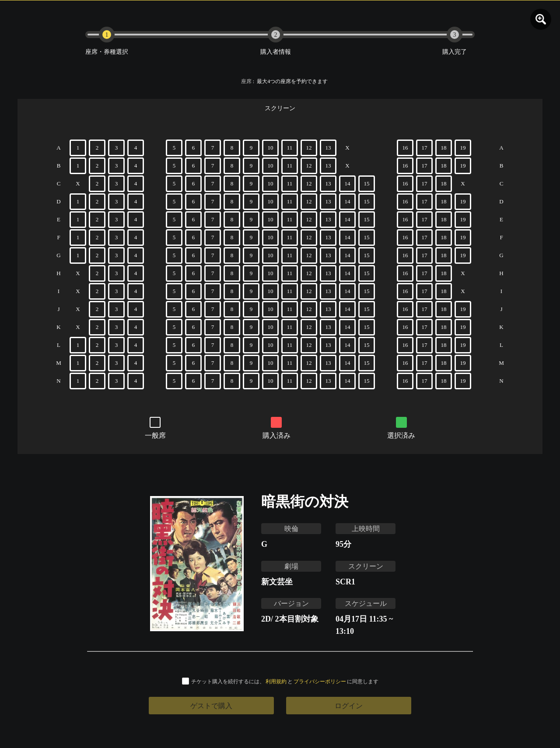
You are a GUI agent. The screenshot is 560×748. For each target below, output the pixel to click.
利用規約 (276, 681)
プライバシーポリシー (320, 681)
